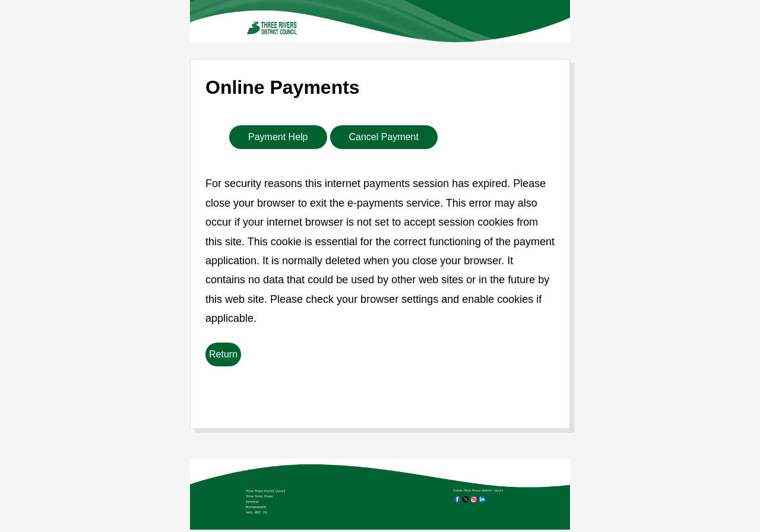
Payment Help (278, 137)
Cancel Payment (384, 137)
